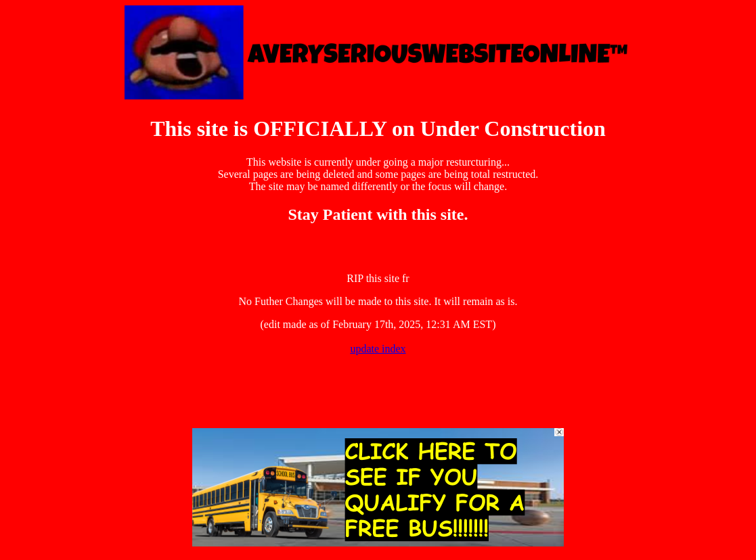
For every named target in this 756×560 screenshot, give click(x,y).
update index (378, 349)
